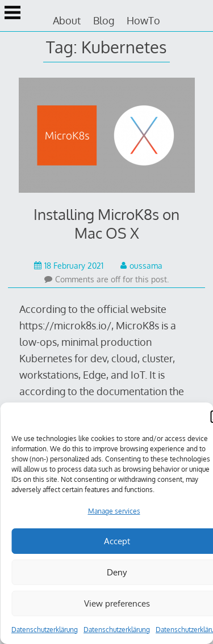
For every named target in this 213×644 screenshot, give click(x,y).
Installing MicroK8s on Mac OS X (106, 223)
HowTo (143, 20)
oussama (141, 266)
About (67, 20)
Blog (104, 20)
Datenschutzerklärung (45, 630)
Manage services (114, 511)
